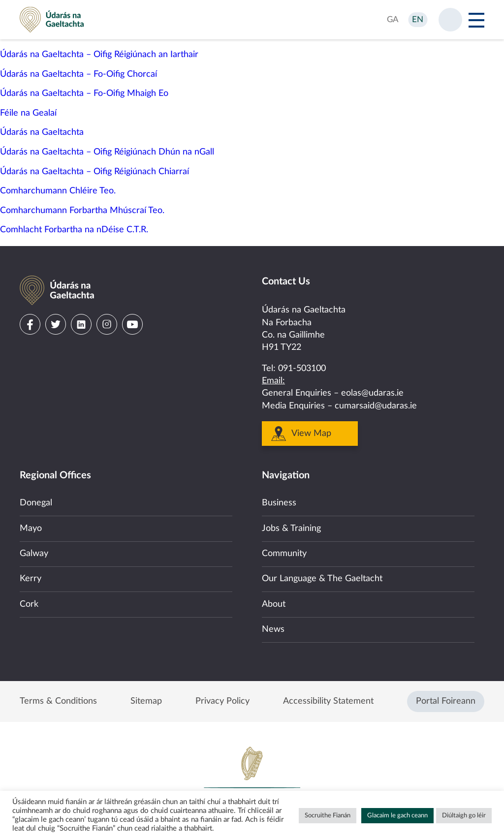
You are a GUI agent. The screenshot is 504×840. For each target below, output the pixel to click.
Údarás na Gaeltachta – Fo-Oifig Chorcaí (79, 74)
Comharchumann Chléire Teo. (58, 191)
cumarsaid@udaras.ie (376, 406)
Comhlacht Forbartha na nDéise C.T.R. (74, 230)
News (273, 629)
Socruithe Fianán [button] (328, 816)
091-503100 (302, 369)
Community (284, 554)
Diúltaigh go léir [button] (464, 816)
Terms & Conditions (58, 701)
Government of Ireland (252, 779)
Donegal (36, 503)
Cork (29, 604)
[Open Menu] (476, 20)
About (274, 604)
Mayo (31, 529)
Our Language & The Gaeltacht (322, 579)
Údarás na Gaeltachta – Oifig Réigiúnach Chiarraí (94, 172)
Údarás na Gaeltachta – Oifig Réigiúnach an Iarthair (99, 55)
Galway (34, 554)
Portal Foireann (446, 701)
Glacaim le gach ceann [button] (397, 816)
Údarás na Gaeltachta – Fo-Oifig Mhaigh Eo (84, 93)
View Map (311, 434)
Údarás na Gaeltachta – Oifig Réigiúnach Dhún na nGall (107, 152)
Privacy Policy (222, 701)
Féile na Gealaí (28, 113)
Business (279, 503)
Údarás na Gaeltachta (42, 132)
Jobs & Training (291, 529)
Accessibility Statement (328, 701)
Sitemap (146, 701)
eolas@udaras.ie (372, 393)
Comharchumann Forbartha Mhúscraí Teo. (82, 211)
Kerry (31, 579)
